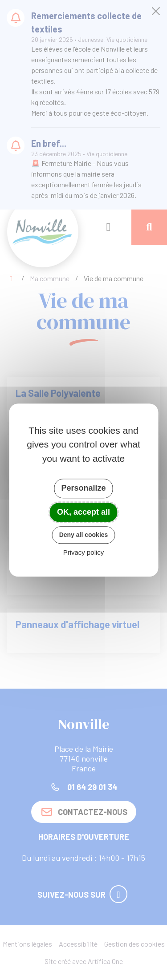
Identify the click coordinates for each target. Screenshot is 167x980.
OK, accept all (83, 512)
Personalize (83, 488)
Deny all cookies (84, 535)
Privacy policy (84, 552)
